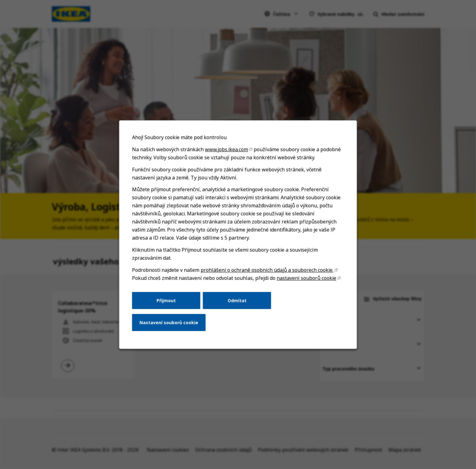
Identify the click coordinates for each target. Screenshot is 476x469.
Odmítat (237, 306)
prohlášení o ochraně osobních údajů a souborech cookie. (266, 276)
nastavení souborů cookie (304, 284)
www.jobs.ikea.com (227, 159)
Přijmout (168, 306)
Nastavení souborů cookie (171, 327)
